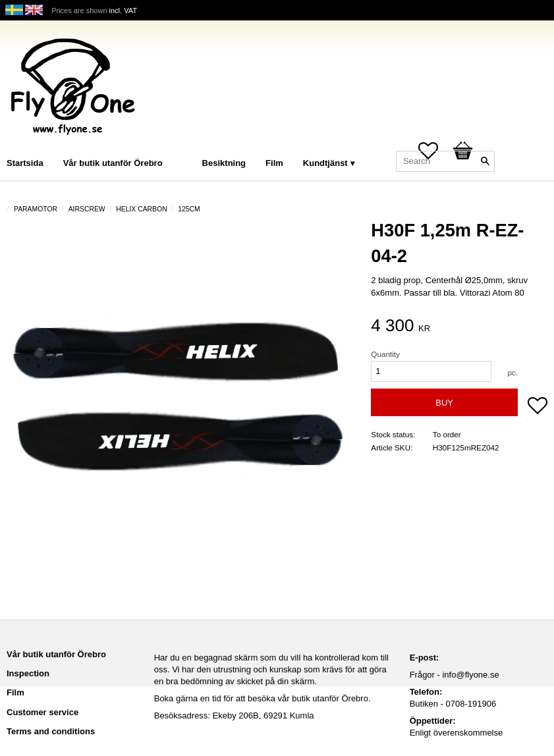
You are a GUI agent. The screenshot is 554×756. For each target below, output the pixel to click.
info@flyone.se (470, 675)
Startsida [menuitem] (25, 163)
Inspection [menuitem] (28, 673)
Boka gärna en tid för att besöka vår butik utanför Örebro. (263, 698)
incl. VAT (123, 11)
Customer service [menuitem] (42, 712)
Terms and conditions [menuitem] (51, 731)
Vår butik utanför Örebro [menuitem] (113, 163)
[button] (538, 407)
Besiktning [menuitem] (224, 163)
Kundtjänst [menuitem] (325, 163)
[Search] (485, 161)
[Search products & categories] (445, 161)
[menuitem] (186, 145)
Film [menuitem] (274, 163)
